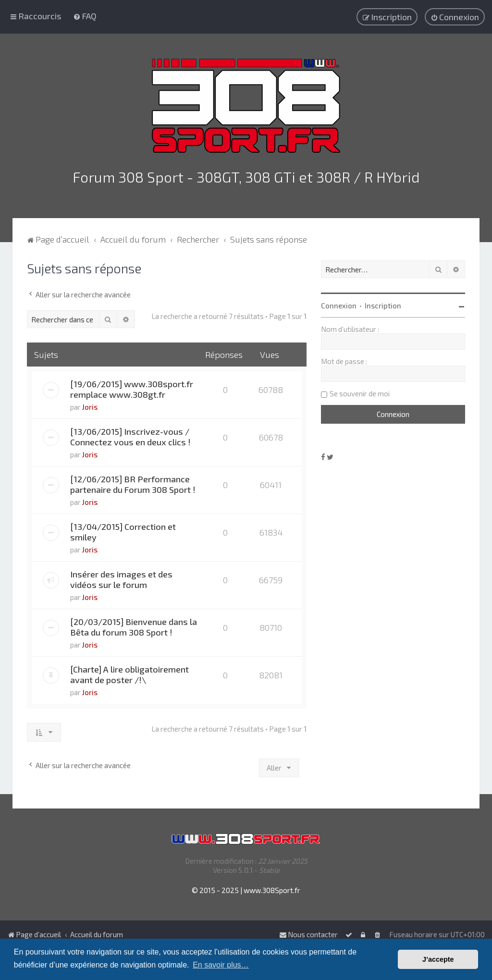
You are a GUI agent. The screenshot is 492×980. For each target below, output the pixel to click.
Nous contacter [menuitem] (308, 934)
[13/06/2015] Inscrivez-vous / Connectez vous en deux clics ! (130, 435)
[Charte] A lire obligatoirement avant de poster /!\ (129, 673)
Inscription (383, 304)
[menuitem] (85, 16)
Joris (90, 405)
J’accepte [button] (438, 959)
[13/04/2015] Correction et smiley (123, 530)
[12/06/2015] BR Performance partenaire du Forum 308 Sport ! (133, 483)
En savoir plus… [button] (221, 965)
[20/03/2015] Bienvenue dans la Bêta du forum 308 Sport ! (134, 625)
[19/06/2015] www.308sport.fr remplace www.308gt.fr (132, 388)
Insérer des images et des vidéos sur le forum (121, 578)
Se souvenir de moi (360, 392)
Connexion (339, 304)
